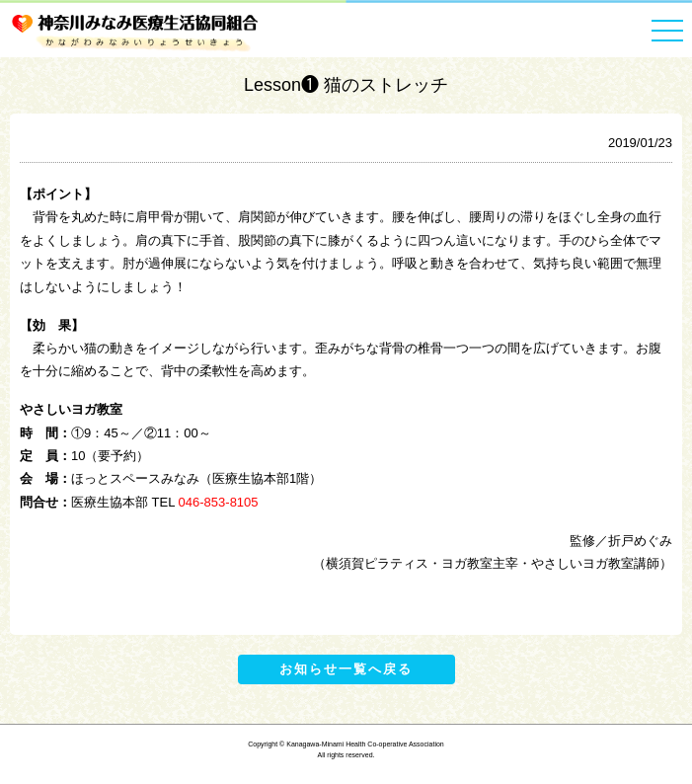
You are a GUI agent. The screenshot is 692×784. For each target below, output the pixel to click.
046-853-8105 (219, 502)
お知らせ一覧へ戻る (346, 669)
